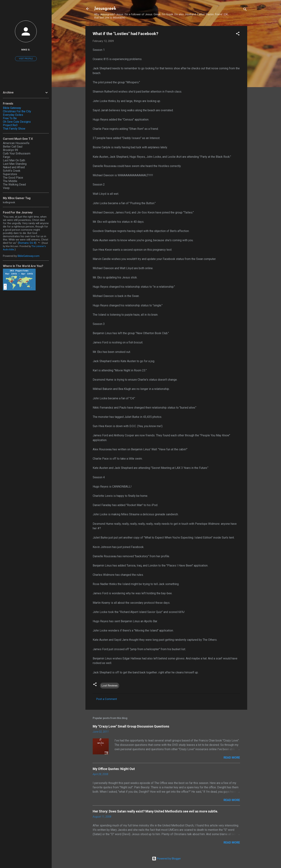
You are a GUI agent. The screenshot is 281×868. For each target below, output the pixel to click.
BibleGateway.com (29, 256)
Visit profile (26, 59)
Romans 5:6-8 (27, 243)
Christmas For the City (17, 111)
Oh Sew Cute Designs (17, 122)
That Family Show (14, 129)
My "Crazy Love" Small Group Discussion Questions (131, 726)
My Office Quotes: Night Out (114, 769)
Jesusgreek (105, 9)
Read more (232, 758)
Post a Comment (107, 699)
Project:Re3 (10, 125)
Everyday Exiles (13, 115)
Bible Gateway (12, 108)
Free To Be (10, 118)
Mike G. (26, 50)
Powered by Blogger (166, 859)
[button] (238, 34)
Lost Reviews (110, 686)
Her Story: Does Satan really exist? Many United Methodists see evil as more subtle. (155, 811)
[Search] (245, 10)
